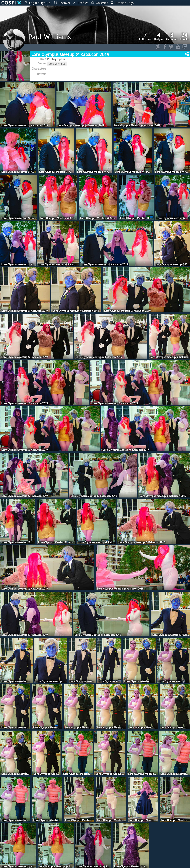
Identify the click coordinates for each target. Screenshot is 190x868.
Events (184, 36)
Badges (159, 36)
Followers (145, 36)
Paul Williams (50, 37)
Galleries (172, 36)
